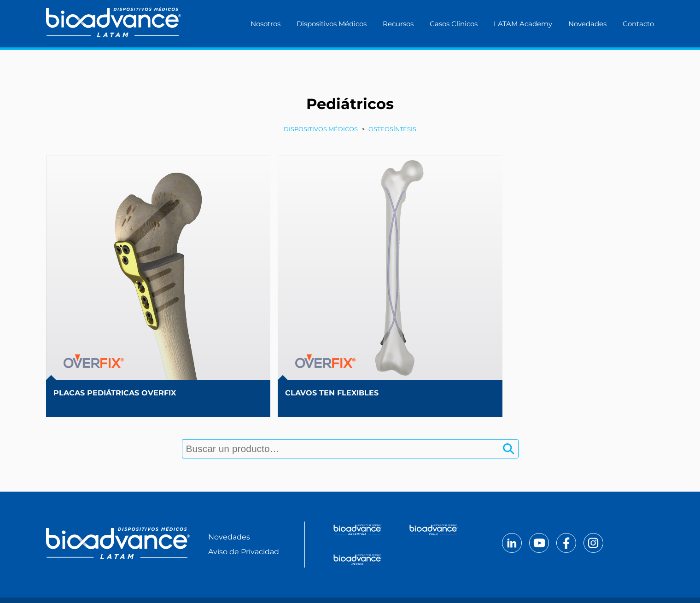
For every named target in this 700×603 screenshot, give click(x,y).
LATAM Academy (523, 24)
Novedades (587, 24)
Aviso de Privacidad (244, 523)
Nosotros (265, 24)
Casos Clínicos (454, 24)
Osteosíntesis (392, 130)
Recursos (398, 24)
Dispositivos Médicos (332, 24)
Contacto (638, 24)
